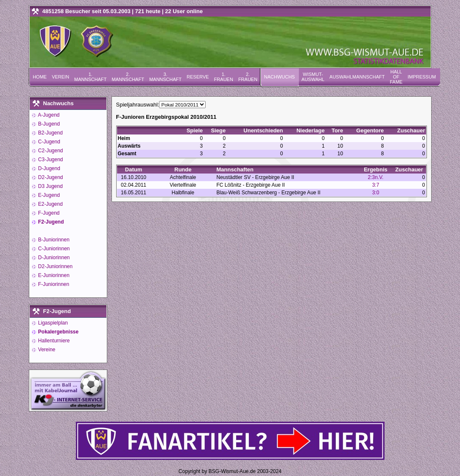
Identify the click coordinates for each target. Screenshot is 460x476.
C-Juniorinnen (53, 249)
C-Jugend (49, 142)
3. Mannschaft (165, 77)
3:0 (376, 193)
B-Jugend (49, 124)
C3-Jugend (50, 160)
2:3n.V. (376, 177)
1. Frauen (224, 77)
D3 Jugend (50, 186)
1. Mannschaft (90, 77)
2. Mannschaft (128, 77)
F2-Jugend (50, 222)
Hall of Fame (396, 77)
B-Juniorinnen (53, 240)
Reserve (198, 77)
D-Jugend (49, 168)
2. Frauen (248, 77)
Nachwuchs (280, 77)
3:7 (376, 185)
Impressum (422, 77)
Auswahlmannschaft (357, 77)
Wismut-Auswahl (313, 77)
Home (40, 77)
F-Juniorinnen (53, 284)
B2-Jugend (50, 133)
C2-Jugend (50, 151)
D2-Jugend (50, 177)
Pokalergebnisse (58, 332)
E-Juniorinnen (53, 275)
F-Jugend (48, 213)
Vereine (46, 350)
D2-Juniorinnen (55, 266)
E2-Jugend (50, 204)
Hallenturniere (53, 341)
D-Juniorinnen (53, 258)
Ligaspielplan (52, 323)
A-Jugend (48, 115)
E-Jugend (49, 195)
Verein (60, 77)
